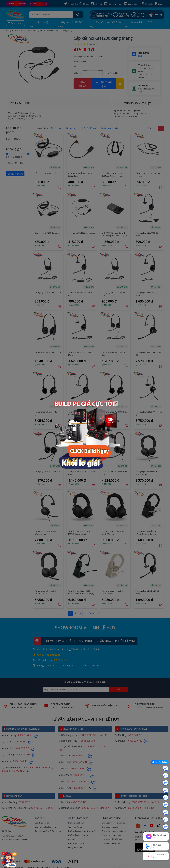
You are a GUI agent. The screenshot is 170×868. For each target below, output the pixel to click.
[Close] (116, 403)
